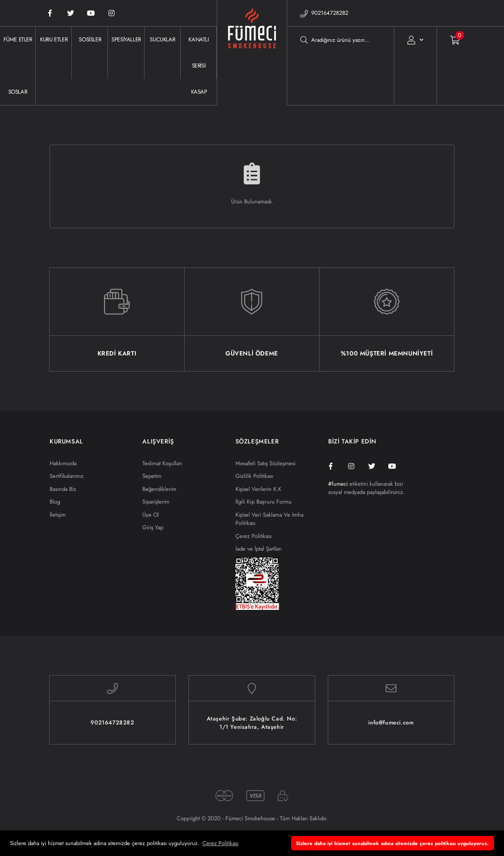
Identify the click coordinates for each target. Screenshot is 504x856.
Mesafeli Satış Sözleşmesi (265, 463)
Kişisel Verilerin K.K (258, 489)
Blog (55, 502)
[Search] (341, 40)
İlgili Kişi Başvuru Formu (264, 502)
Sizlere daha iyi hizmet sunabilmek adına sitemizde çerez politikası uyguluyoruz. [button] (392, 843)
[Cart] (449, 40)
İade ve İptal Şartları (259, 549)
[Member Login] (415, 40)
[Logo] (252, 66)
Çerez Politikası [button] (220, 843)
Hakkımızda (63, 463)
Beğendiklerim (159, 489)
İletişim (58, 515)
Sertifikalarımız (67, 476)
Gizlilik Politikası (254, 476)
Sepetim (152, 476)
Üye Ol (151, 515)
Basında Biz (63, 489)
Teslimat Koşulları (162, 463)
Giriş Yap (153, 527)
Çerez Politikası (254, 536)
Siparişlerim (156, 502)
